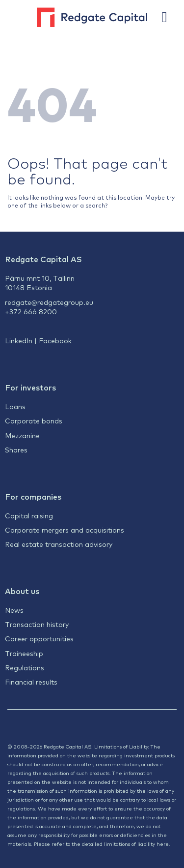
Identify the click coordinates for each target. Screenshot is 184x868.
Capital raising (29, 515)
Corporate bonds (34, 420)
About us (22, 591)
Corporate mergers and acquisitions (65, 530)
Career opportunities (39, 638)
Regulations (25, 667)
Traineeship (24, 653)
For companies (33, 496)
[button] (169, 17)
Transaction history (37, 624)
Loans (15, 406)
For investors (30, 387)
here (163, 844)
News (14, 610)
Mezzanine (22, 435)
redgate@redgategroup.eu (49, 302)
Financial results (31, 682)
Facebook (55, 340)
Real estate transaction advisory (59, 544)
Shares (16, 449)
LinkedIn (19, 340)
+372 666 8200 (31, 311)
